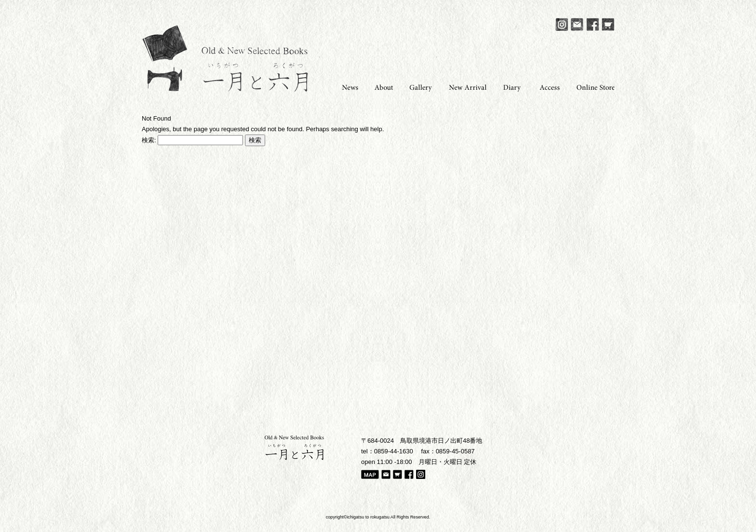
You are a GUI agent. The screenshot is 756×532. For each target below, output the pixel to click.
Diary (510, 86)
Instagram (562, 24)
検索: (149, 140)
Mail (577, 24)
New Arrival (465, 86)
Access (547, 86)
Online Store (592, 86)
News (346, 86)
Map (370, 475)
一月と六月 (225, 58)
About (381, 86)
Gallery (418, 86)
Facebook (593, 24)
